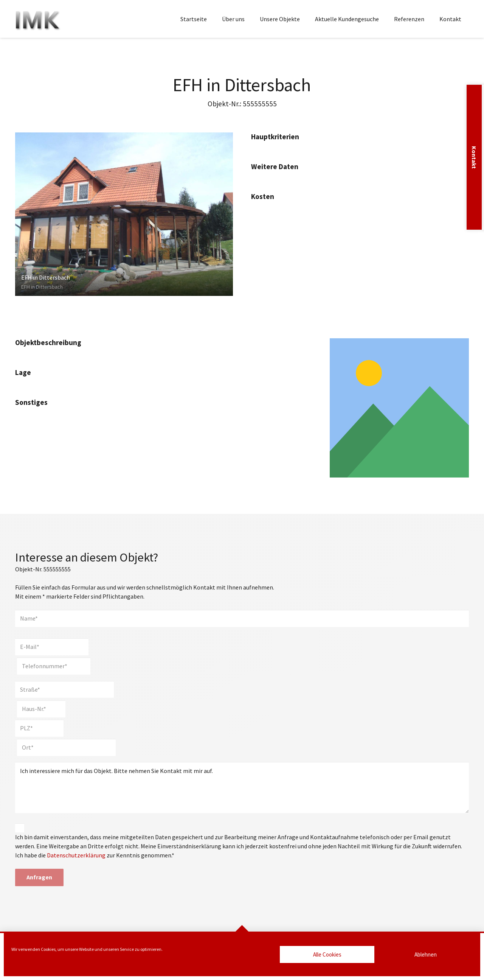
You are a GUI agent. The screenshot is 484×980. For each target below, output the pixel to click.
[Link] (399, 408)
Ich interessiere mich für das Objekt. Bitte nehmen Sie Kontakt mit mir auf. (242, 787)
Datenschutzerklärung (76, 855)
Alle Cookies (327, 954)
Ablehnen (426, 954)
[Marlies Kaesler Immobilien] (38, 19)
